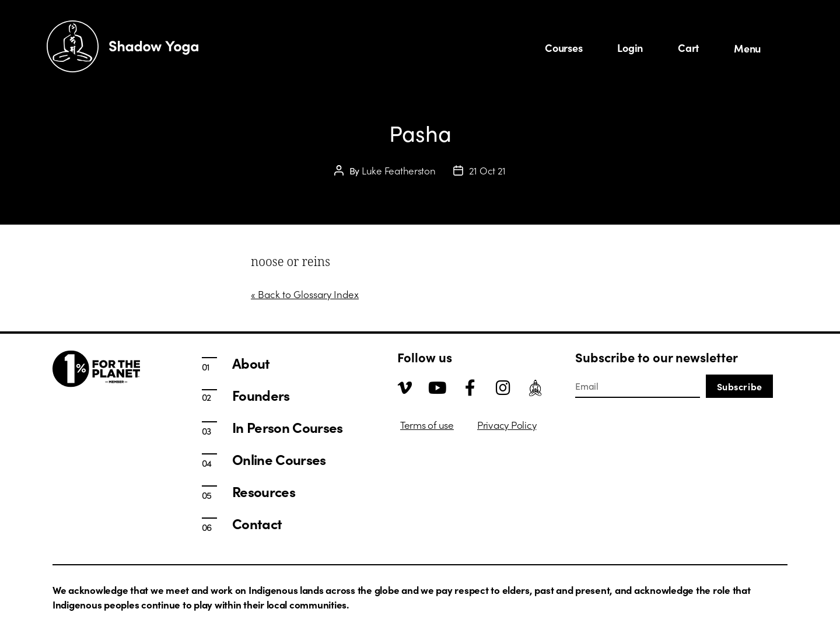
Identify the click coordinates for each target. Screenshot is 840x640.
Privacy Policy (507, 425)
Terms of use (427, 425)
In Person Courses (288, 427)
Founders (261, 395)
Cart (688, 48)
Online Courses (279, 459)
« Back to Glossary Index (305, 294)
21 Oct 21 (488, 170)
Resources (264, 491)
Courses (563, 48)
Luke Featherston (399, 170)
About (251, 363)
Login (630, 48)
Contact (257, 523)
